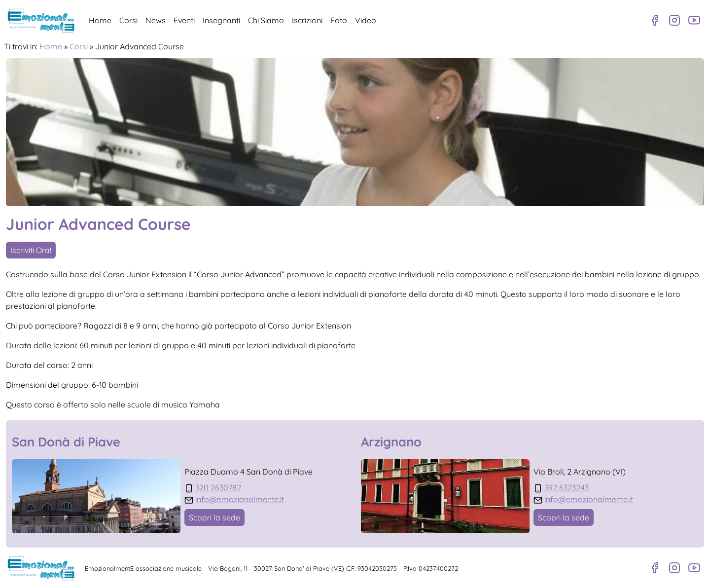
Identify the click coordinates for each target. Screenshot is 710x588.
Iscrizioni (307, 20)
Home (100, 20)
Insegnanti (221, 20)
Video (366, 20)
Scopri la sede (214, 517)
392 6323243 (567, 487)
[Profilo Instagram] (674, 20)
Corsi (128, 20)
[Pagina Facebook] (655, 20)
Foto (339, 20)
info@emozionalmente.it (240, 499)
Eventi (184, 20)
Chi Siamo (266, 20)
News (156, 20)
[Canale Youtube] (694, 20)
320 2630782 (218, 487)
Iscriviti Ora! (31, 250)
